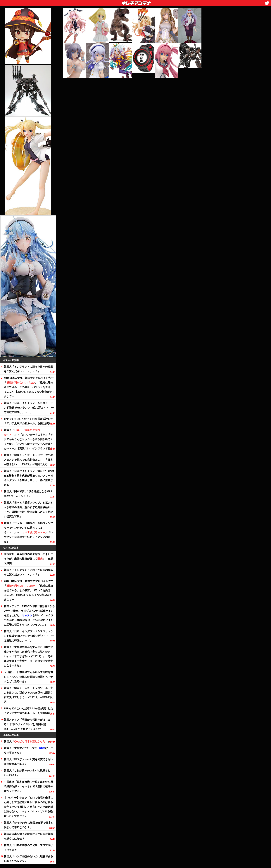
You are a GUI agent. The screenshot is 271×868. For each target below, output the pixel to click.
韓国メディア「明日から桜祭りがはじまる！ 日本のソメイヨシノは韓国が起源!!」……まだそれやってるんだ (27, 724)
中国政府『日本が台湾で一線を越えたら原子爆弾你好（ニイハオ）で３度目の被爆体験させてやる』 (28, 786)
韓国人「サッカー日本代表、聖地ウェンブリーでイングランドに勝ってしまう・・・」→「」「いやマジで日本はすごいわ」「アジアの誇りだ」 (28, 532)
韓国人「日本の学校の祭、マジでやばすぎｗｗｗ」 (28, 847)
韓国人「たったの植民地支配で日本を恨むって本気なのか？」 (29, 825)
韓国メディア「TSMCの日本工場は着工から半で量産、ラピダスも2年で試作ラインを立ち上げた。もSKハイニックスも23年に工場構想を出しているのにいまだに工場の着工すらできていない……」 (29, 615)
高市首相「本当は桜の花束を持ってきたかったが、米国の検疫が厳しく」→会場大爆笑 (28, 559)
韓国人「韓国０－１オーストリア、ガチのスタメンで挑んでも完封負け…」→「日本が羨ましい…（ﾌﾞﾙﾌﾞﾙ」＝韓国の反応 (28, 460)
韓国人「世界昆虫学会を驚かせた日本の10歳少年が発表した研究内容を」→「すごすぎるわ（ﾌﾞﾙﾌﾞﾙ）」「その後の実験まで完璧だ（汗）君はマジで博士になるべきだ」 (29, 656)
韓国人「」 (27, 741)
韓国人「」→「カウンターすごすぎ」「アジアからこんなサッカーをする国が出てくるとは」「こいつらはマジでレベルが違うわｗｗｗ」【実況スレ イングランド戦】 (28, 439)
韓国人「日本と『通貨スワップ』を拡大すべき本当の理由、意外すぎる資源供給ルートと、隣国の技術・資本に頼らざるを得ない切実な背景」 (28, 509)
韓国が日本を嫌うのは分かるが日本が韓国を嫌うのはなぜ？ (28, 836)
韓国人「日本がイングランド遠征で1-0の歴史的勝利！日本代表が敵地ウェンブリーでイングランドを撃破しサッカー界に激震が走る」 (29, 478)
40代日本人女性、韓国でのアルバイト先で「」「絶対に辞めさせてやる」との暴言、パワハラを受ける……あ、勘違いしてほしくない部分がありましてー (29, 387)
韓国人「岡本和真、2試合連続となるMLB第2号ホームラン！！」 (28, 494)
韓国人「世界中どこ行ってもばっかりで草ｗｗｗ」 (28, 750)
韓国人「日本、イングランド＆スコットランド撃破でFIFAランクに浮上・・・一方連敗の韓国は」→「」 (29, 407)
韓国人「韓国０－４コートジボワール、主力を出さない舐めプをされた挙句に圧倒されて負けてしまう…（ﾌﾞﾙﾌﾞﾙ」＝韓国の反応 (28, 695)
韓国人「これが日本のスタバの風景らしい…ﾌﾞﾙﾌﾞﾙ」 (27, 773)
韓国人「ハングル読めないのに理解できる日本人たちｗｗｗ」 (28, 859)
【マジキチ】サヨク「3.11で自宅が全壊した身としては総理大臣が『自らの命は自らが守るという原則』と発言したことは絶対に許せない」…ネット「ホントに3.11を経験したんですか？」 (28, 807)
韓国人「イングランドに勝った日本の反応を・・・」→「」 (28, 369)
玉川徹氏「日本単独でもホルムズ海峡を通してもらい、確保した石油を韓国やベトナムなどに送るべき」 (28, 677)
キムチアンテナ (109, 2)
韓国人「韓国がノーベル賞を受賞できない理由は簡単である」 (28, 762)
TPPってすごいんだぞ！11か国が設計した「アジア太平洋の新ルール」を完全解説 (28, 421)
